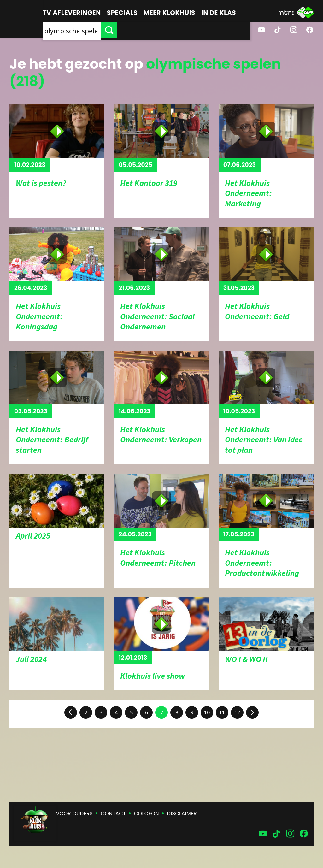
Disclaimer (182, 814)
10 (207, 712)
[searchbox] (139, 30)
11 (222, 712)
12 (237, 712)
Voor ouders (74, 814)
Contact (113, 814)
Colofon (147, 814)
